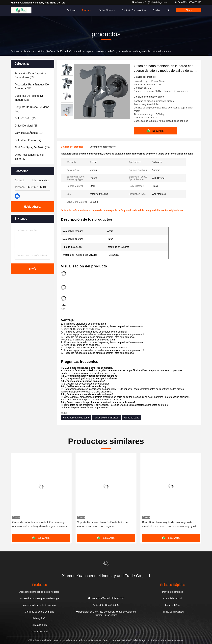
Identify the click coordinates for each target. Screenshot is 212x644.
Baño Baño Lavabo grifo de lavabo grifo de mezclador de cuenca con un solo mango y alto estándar (170, 525)
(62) (32, 109)
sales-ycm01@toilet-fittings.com (150, 2)
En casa (71, 10)
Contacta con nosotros (134, 10)
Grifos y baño (45, 51)
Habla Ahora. (32, 207)
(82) (29, 157)
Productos (87, 10)
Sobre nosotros (107, 10)
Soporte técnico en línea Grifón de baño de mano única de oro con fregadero (102, 524)
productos (29, 51)
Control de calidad (173, 598)
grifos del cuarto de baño (76, 418)
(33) (30, 75)
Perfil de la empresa (173, 592)
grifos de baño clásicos (106, 418)
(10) (29, 133)
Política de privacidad (172, 612)
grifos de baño (132, 418)
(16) (32, 87)
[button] (67, 115)
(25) (26, 118)
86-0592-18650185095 (188, 2)
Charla (189, 10)
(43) (32, 147)
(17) (28, 140)
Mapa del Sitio (173, 605)
